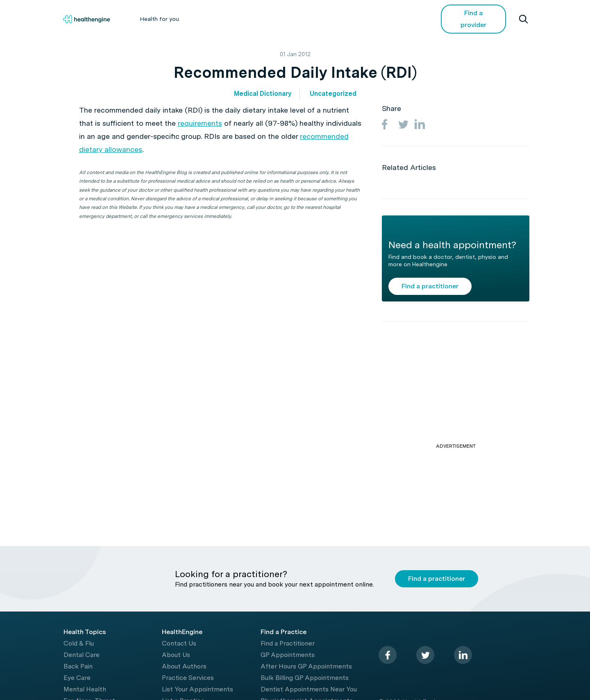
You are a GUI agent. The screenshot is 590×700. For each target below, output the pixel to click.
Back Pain (78, 666)
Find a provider (473, 19)
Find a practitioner (430, 286)
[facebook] (388, 655)
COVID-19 (397, 19)
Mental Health (85, 689)
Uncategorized (333, 94)
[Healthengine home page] (86, 19)
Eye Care (77, 678)
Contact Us (179, 643)
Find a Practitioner (288, 643)
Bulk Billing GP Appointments (305, 678)
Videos (354, 19)
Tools (316, 19)
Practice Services (188, 678)
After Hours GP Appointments (306, 666)
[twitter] (425, 655)
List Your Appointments (197, 689)
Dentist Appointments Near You (309, 689)
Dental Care (82, 655)
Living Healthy (269, 19)
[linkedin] (463, 655)
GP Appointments (288, 655)
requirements (200, 123)
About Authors (184, 666)
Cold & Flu (79, 643)
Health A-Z (215, 19)
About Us (176, 655)
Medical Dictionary (263, 94)
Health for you (159, 19)
